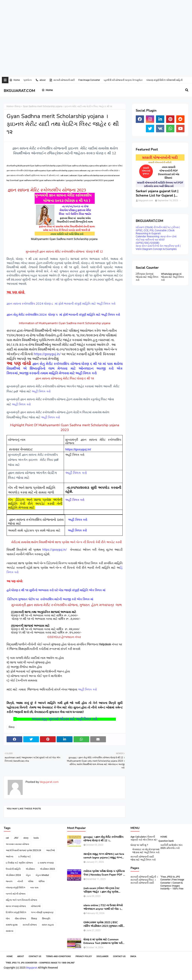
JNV (16, 838)
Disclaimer (102, 956)
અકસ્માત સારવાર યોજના (17, 844)
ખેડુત (28, 875)
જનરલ (9, 881)
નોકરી (20, 881)
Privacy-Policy (84, 956)
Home (15, 80)
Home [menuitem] (47, 90)
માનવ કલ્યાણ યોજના (16, 906)
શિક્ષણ (18, 106)
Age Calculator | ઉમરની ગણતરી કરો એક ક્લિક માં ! (144, 838)
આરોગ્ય (10, 857)
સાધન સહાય (48, 925)
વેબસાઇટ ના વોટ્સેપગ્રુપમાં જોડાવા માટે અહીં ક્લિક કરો (146, 851)
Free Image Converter (89, 80)
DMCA (133, 956)
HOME (164, 837)
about (40, 80)
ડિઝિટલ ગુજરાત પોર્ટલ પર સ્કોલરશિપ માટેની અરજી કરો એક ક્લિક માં (51, 599)
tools (36, 838)
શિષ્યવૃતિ (46, 919)
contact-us (119, 956)
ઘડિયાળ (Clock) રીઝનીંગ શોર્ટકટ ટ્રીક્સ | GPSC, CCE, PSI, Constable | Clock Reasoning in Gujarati (158, 230)
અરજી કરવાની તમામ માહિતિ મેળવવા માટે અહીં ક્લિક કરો (58, 373)
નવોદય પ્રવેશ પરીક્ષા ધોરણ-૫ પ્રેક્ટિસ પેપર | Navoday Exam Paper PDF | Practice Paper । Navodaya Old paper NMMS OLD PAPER (104, 873)
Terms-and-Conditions (58, 956)
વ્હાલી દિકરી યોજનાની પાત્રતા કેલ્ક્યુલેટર (123, 80)
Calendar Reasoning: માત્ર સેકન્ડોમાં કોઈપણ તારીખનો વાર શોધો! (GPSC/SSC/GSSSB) (156, 240)
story (26, 838)
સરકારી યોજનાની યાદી (62, 80)
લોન (8, 919)
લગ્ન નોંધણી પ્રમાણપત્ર (42, 912)
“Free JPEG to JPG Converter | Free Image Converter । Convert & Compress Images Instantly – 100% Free (172, 883)
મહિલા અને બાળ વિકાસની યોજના (21, 900)
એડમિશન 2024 (13, 875)
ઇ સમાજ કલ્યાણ (46, 863)
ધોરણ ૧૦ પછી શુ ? (139, 845)
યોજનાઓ (36, 906)
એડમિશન (30, 869)
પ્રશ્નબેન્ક (28, 80)
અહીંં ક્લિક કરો (42, 391)
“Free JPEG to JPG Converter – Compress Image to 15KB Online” (40, 963)
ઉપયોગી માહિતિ (13, 869)
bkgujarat (32, 968)
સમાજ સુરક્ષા (12, 925)
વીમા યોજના (20, 919)
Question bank (166, 841)
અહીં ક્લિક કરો (22, 404)
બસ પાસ (34, 888)
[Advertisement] (94, 12)
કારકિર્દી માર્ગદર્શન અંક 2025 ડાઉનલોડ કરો (171, 846)
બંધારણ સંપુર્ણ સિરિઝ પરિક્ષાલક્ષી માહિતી (164, 80)
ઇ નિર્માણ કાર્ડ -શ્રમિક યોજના (19, 863)
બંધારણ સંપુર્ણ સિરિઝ (15, 888)
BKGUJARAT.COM (19, 91)
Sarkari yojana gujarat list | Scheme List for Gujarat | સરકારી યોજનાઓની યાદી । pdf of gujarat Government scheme (158, 193)
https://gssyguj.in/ (48, 354)
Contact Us (35, 956)
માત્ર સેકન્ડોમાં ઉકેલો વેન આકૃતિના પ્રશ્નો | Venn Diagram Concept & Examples (158, 247)
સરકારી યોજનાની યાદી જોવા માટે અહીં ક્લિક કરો (143, 858)
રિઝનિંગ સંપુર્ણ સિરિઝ (16, 912)
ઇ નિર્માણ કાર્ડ (24, 857)
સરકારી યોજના (30, 925)
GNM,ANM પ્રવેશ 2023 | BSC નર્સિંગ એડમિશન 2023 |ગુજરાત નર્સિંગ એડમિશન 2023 (104, 924)
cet (7, 838)
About (21, 956)
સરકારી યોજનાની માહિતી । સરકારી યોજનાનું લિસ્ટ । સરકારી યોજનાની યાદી (144, 880)
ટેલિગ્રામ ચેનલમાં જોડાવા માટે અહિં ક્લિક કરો (147, 277)
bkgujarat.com (49, 782)
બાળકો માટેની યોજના (16, 894)
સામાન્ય (10, 931)
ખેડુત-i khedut (42, 875)
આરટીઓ (50, 850)
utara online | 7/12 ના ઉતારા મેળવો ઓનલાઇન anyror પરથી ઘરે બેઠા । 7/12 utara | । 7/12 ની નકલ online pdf (103, 907)
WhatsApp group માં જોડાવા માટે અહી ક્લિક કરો (172, 277)
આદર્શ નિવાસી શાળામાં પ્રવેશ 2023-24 (23, 850)
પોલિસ (42, 881)
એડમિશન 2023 (47, 869)
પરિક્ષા (31, 881)
